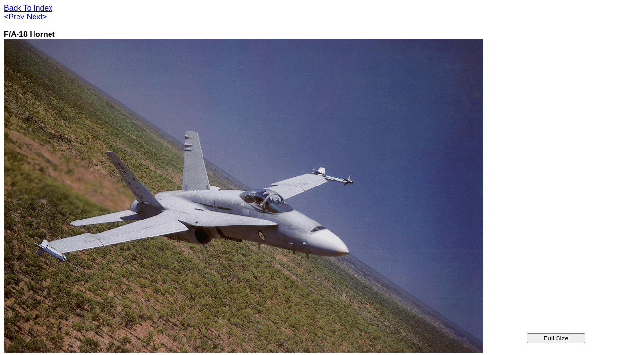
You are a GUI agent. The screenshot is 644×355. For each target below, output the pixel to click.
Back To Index (28, 8)
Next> (37, 17)
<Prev (14, 17)
